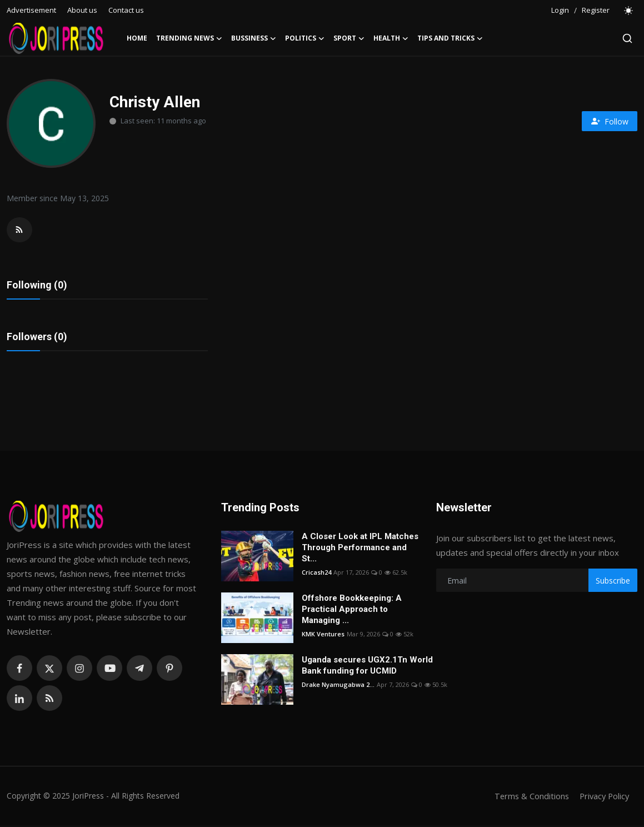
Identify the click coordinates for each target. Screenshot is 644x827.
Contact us (126, 10)
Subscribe (613, 582)
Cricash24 (316, 574)
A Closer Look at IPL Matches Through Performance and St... (360, 549)
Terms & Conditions (528, 798)
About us (82, 10)
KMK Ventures (323, 636)
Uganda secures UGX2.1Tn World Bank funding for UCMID (367, 667)
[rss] (49, 700)
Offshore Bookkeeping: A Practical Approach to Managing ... (352, 611)
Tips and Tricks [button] (450, 38)
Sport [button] (349, 38)
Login (560, 10)
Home (137, 38)
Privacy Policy (603, 798)
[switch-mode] (629, 11)
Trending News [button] (189, 38)
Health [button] (391, 38)
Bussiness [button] (254, 38)
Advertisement (31, 10)
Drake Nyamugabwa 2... (338, 686)
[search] (627, 38)
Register (596, 10)
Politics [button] (305, 38)
